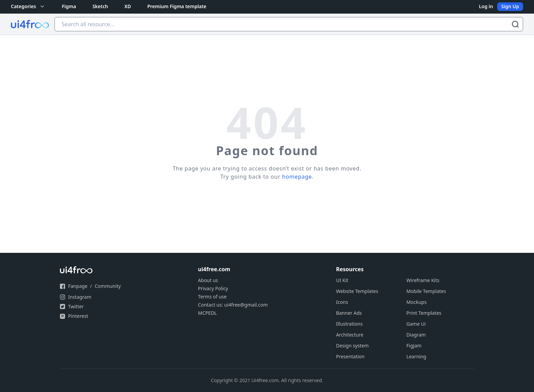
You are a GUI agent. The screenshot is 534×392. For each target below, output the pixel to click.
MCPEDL (207, 313)
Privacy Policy (213, 288)
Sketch (100, 6)
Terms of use (212, 297)
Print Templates (424, 313)
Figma (69, 6)
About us (208, 280)
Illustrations (349, 324)
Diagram (416, 335)
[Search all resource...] (289, 24)
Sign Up (510, 6)
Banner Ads (349, 313)
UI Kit (342, 280)
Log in (486, 6)
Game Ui (416, 324)
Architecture (350, 335)
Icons (342, 302)
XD (128, 6)
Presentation (350, 356)
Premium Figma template (177, 6)
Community (108, 286)
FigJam (414, 346)
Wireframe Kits (423, 280)
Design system (352, 346)
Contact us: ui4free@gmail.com (233, 305)
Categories (28, 6)
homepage (297, 177)
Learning (416, 356)
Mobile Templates (426, 291)
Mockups (416, 302)
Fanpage (78, 286)
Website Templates (357, 291)
